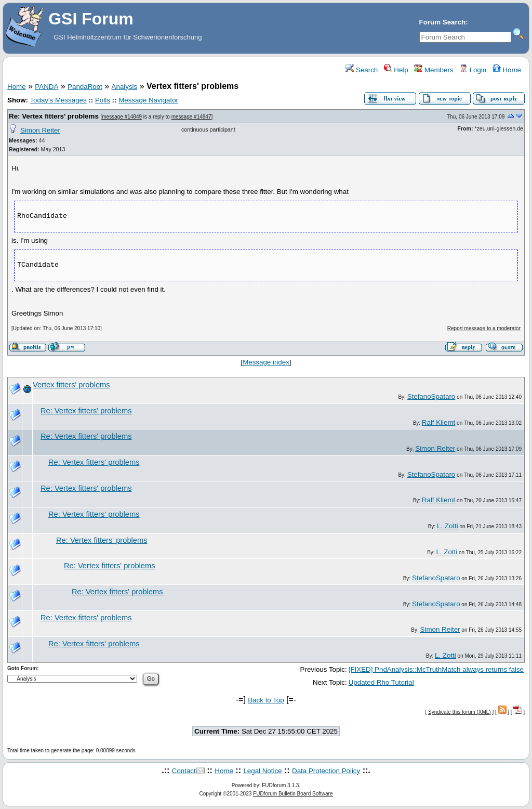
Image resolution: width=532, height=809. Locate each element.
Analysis (125, 87)
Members (434, 70)
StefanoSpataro (431, 396)
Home (507, 70)
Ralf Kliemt (438, 422)
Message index (266, 362)
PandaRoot (85, 87)
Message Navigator (148, 100)
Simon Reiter (40, 130)
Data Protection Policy (326, 771)
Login (473, 70)
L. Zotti (448, 526)
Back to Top (266, 700)
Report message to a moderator (484, 328)
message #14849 (122, 117)
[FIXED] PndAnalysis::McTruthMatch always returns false (436, 669)
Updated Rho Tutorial (381, 682)
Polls (103, 100)
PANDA (46, 87)
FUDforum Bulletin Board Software (293, 794)
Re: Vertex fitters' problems (54, 116)
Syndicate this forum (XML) (460, 712)
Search (362, 70)
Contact (184, 771)
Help (396, 70)
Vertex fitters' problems (71, 385)
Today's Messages (58, 100)
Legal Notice (262, 771)
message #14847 (191, 117)
